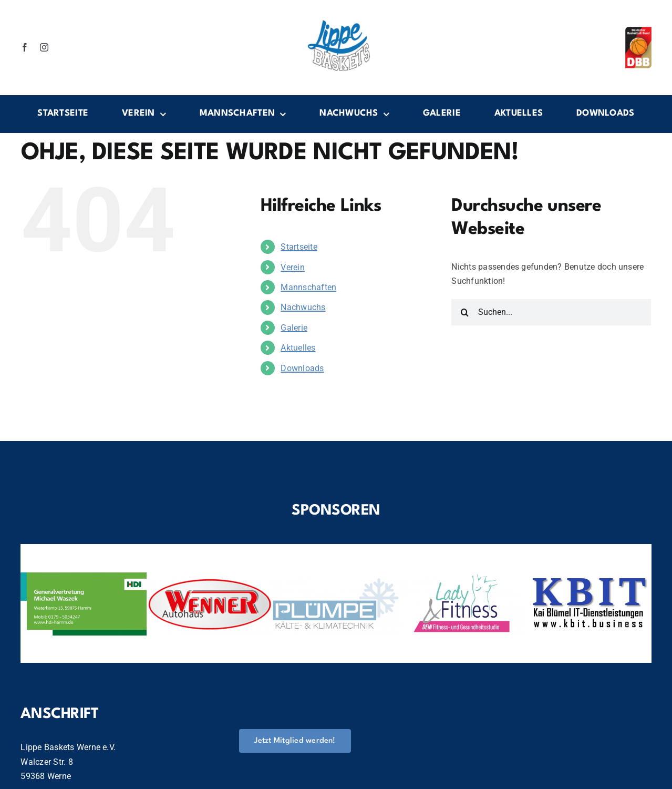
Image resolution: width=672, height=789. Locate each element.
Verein (292, 267)
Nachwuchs (303, 307)
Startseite (299, 247)
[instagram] (44, 47)
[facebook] (25, 47)
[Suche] (464, 312)
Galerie (294, 328)
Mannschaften (308, 287)
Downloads (302, 368)
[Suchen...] (551, 312)
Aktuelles (298, 348)
